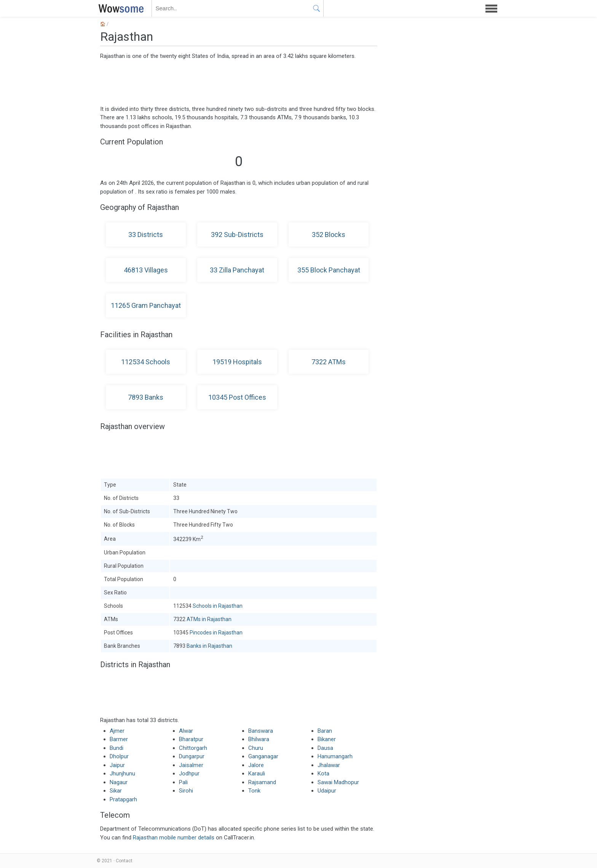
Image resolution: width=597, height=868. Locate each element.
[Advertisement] (239, 82)
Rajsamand (262, 782)
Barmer (119, 739)
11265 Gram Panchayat (146, 305)
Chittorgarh (193, 748)
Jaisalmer (191, 765)
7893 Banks (146, 397)
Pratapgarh (123, 799)
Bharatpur (191, 739)
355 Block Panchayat (329, 270)
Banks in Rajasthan (209, 646)
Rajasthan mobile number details (174, 838)
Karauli (257, 774)
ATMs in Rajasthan (209, 619)
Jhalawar (329, 765)
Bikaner (327, 739)
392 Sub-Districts (237, 235)
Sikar (116, 791)
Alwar (186, 731)
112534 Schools (146, 362)
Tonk (254, 791)
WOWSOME (120, 8)
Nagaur (119, 782)
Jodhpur (189, 774)
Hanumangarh (335, 756)
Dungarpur (192, 756)
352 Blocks (329, 235)
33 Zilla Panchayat (237, 270)
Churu (256, 748)
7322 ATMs (329, 362)
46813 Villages (146, 270)
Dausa (325, 748)
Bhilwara (259, 739)
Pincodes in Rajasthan (216, 633)
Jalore (256, 765)
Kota (323, 774)
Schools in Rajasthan (218, 606)
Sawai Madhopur (338, 782)
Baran (325, 731)
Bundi (117, 748)
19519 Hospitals (237, 362)
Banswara (261, 731)
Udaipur (327, 791)
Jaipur (117, 765)
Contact (124, 861)
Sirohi (186, 791)
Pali (183, 782)
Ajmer (117, 731)
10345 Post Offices (237, 397)
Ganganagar (263, 756)
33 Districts (146, 235)
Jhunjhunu (122, 774)
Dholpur (119, 756)
